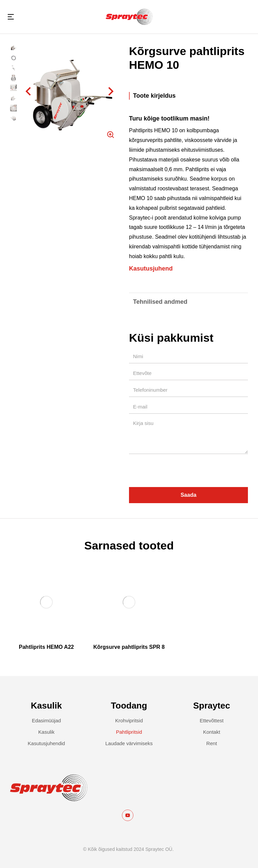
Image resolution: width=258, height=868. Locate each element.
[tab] (188, 96)
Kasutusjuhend (151, 269)
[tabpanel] (188, 194)
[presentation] (180, 471)
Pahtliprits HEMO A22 (46, 647)
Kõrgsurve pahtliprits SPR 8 (129, 647)
